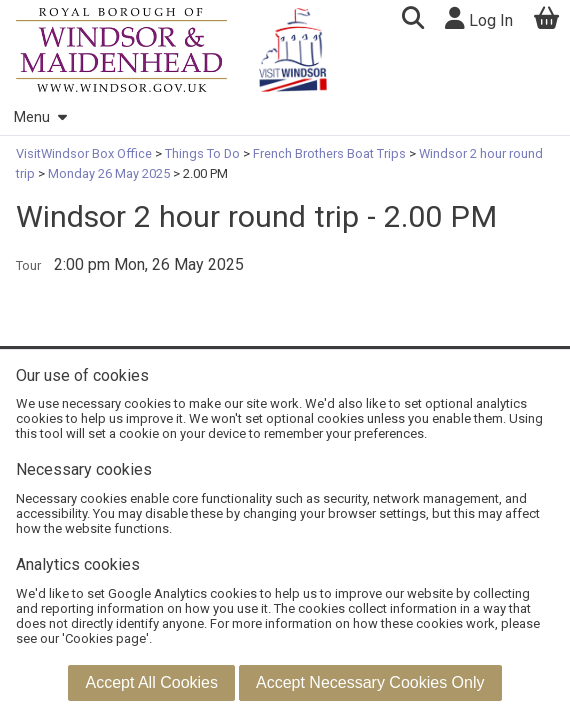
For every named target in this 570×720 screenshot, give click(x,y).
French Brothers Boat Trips (329, 153)
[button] (412, 20)
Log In (479, 18)
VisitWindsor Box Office (85, 153)
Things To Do (202, 153)
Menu (40, 117)
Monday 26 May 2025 (109, 173)
